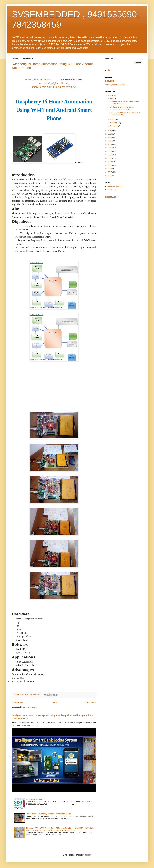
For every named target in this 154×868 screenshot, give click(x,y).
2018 (110, 155)
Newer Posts (18, 703)
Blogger (88, 855)
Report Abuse (112, 197)
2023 (110, 137)
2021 (110, 144)
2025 (110, 131)
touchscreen (112, 190)
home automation (114, 186)
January (113, 126)
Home (54, 703)
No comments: (35, 695)
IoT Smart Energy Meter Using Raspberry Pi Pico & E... (122, 108)
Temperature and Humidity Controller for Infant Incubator (48, 814)
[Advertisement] (124, 222)
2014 (110, 169)
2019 (110, 151)
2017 (110, 158)
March (113, 119)
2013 (110, 172)
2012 (110, 176)
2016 (110, 162)
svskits (111, 81)
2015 (110, 165)
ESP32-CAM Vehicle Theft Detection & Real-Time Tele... (125, 114)
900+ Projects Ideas (34, 799)
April (112, 98)
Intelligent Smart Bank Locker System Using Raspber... (124, 102)
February (114, 123)
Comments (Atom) (30, 707)
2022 (110, 141)
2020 (110, 148)
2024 (110, 134)
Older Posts (91, 703)
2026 (110, 95)
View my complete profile (115, 85)
